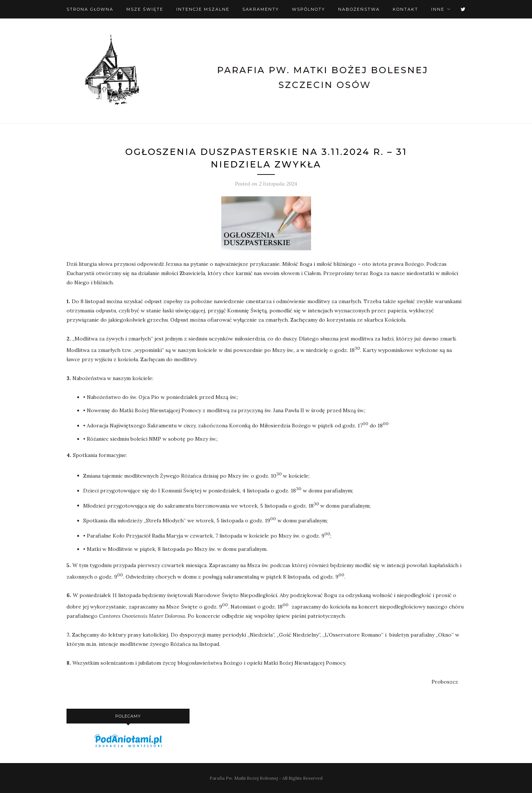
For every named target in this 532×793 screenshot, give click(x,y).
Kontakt (405, 9)
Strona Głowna (90, 9)
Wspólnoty (308, 9)
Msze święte (145, 9)
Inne (438, 9)
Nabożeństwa (359, 9)
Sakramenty (261, 9)
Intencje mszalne (203, 9)
